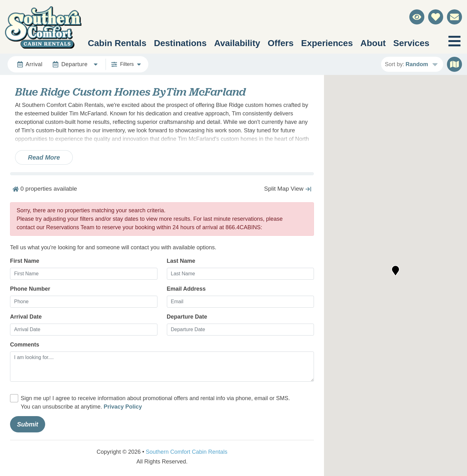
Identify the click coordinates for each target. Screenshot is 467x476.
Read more (44, 157)
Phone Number (30, 289)
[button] (395, 271)
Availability (237, 43)
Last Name (181, 261)
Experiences (327, 43)
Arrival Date (26, 317)
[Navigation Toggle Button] (454, 41)
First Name (25, 261)
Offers (281, 43)
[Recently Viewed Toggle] (417, 17)
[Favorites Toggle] (436, 17)
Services (411, 43)
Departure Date (187, 317)
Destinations (180, 43)
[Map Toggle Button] (454, 64)
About (373, 43)
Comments (25, 345)
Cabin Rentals (117, 43)
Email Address (186, 289)
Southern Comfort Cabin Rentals (187, 452)
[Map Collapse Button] (288, 189)
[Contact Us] (454, 17)
